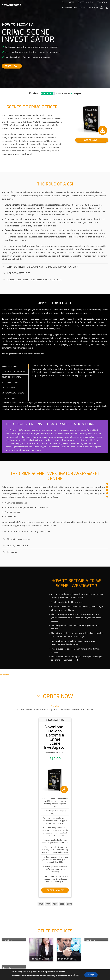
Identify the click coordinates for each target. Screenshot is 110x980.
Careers (71, 2)
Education (102, 2)
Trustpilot (4, 675)
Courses (90, 2)
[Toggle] (4, 267)
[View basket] (102, 8)
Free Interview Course (73, 8)
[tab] (15, 366)
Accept (92, 975)
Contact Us (93, 8)
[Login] (107, 8)
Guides (81, 2)
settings (76, 975)
